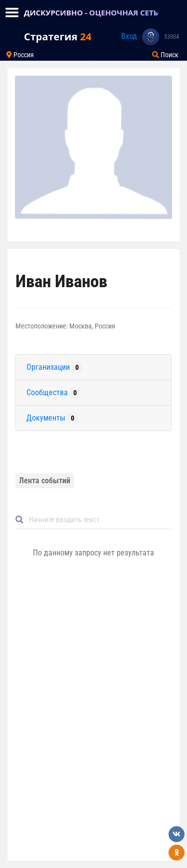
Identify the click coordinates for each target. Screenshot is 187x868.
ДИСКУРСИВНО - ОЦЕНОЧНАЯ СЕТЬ (91, 12)
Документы (52, 418)
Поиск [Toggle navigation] (165, 55)
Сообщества (53, 393)
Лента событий (45, 481)
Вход (129, 36)
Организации (54, 367)
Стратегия (58, 37)
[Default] (97, 520)
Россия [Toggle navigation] (20, 55)
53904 (172, 37)
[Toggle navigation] (12, 12)
